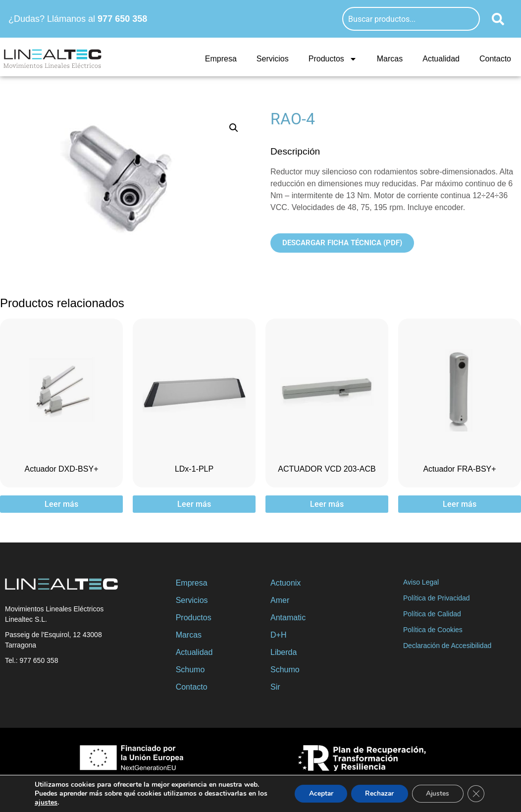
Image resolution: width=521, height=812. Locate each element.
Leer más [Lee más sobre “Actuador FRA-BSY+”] (460, 504)
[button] (234, 128)
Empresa (221, 59)
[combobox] (411, 19)
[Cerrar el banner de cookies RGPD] (475, 794)
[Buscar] (498, 19)
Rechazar (375, 793)
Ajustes (436, 793)
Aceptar (314, 793)
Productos (333, 59)
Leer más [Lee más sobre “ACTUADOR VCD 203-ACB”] (327, 504)
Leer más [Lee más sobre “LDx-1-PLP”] (194, 504)
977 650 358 (122, 19)
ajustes (46, 803)
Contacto (495, 59)
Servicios (273, 59)
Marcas (390, 59)
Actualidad (441, 59)
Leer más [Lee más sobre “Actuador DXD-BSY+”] (61, 504)
